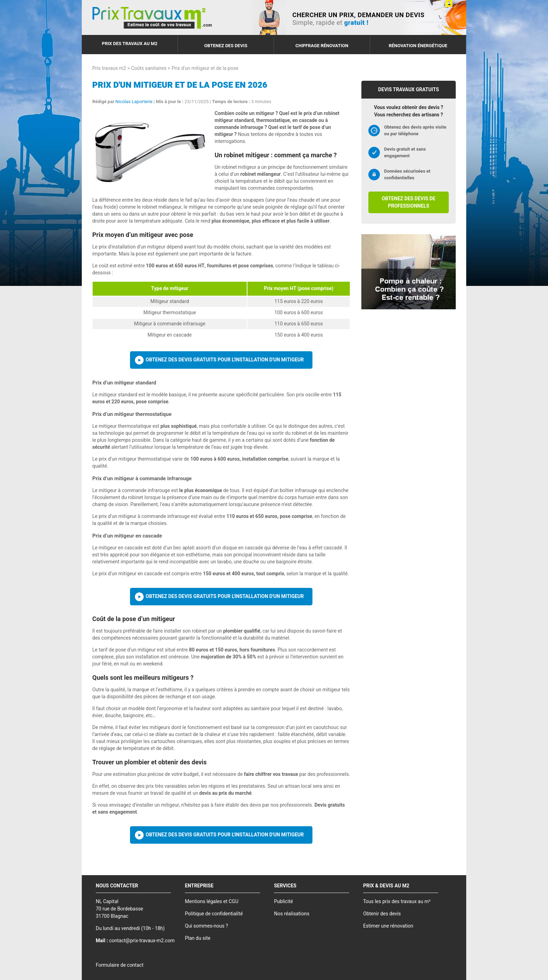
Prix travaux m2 (109, 68)
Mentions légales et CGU (212, 902)
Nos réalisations (292, 914)
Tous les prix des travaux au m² (397, 902)
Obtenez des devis (226, 46)
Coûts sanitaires (149, 68)
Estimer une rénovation (388, 926)
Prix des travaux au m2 (130, 44)
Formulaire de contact (120, 965)
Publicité (283, 902)
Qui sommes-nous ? (206, 926)
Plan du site (198, 938)
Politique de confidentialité (214, 914)
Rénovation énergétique (418, 46)
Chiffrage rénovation (322, 46)
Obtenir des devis (382, 914)
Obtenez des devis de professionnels (408, 202)
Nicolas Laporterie (134, 102)
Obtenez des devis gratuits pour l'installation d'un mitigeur (225, 360)
